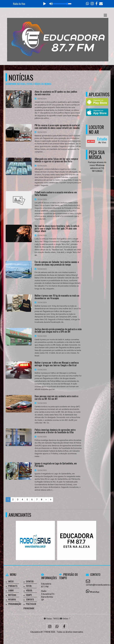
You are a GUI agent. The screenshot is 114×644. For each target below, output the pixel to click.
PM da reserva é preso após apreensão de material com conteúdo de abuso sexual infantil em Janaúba (57, 127)
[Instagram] (50, 626)
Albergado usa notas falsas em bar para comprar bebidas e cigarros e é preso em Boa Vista (56, 160)
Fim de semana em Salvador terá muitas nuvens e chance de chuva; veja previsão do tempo (57, 263)
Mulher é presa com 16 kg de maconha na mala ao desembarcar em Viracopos (57, 297)
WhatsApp (95, 592)
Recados (12, 599)
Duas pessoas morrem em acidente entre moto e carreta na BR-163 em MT (56, 398)
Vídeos (29, 590)
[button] (105, 15)
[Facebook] (64, 626)
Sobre (11, 590)
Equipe (29, 595)
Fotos (29, 586)
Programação (15, 604)
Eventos (30, 581)
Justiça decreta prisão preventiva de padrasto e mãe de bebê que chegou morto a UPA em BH (58, 331)
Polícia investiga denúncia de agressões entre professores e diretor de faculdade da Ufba (55, 431)
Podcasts (13, 586)
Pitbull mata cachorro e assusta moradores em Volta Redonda (56, 194)
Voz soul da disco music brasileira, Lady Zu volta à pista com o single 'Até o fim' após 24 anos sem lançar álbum (57, 229)
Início (11, 581)
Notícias (12, 595)
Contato (30, 599)
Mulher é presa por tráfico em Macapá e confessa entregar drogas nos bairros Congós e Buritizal (57, 364)
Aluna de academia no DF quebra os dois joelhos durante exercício (56, 93)
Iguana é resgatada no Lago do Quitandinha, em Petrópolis (56, 465)
